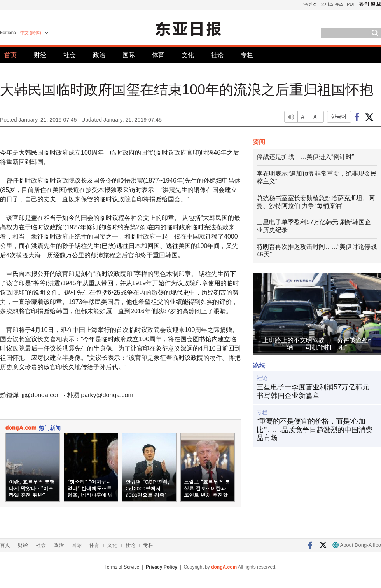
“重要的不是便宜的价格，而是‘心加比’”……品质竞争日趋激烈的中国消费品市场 (315, 430)
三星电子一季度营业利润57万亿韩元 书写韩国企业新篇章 (313, 391)
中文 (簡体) (31, 33)
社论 (217, 55)
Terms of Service (122, 567)
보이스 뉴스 (332, 4)
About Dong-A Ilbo (357, 545)
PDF (351, 4)
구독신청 (309, 4)
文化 (188, 55)
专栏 (247, 55)
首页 (10, 55)
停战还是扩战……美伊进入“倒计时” (305, 157)
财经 (40, 55)
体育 (158, 55)
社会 (70, 55)
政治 (99, 55)
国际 (129, 55)
